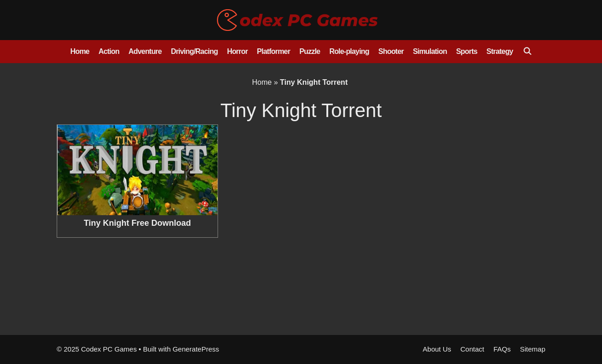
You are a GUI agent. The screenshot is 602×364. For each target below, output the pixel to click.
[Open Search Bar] (527, 52)
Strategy (500, 51)
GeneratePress (196, 349)
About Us (437, 349)
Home (80, 51)
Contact (472, 349)
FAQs (502, 349)
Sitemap (533, 349)
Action (109, 51)
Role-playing (349, 51)
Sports (466, 51)
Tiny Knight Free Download (138, 223)
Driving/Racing (195, 51)
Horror (237, 51)
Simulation (430, 51)
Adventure (145, 51)
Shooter (391, 51)
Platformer (273, 51)
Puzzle (310, 51)
